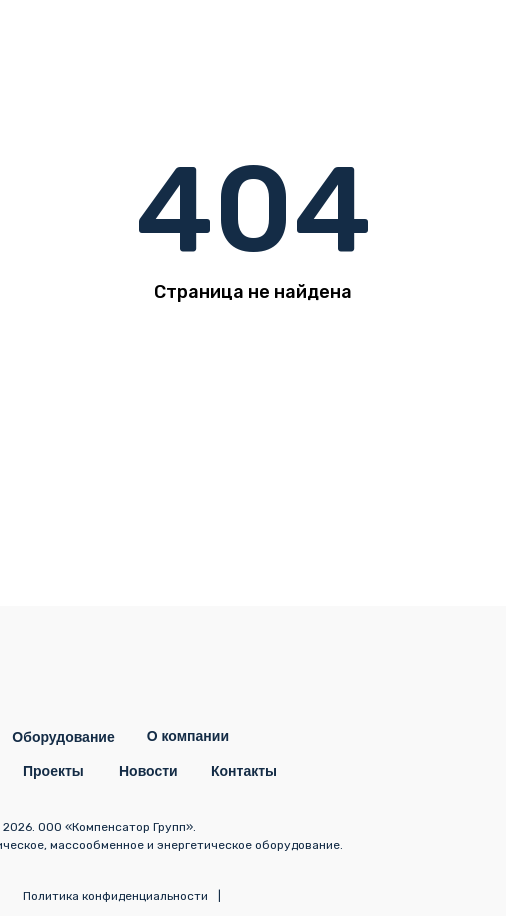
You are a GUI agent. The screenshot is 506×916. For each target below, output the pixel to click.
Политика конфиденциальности (115, 896)
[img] (461, 45)
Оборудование (63, 737)
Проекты (53, 771)
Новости (148, 771)
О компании (188, 736)
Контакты (244, 771)
